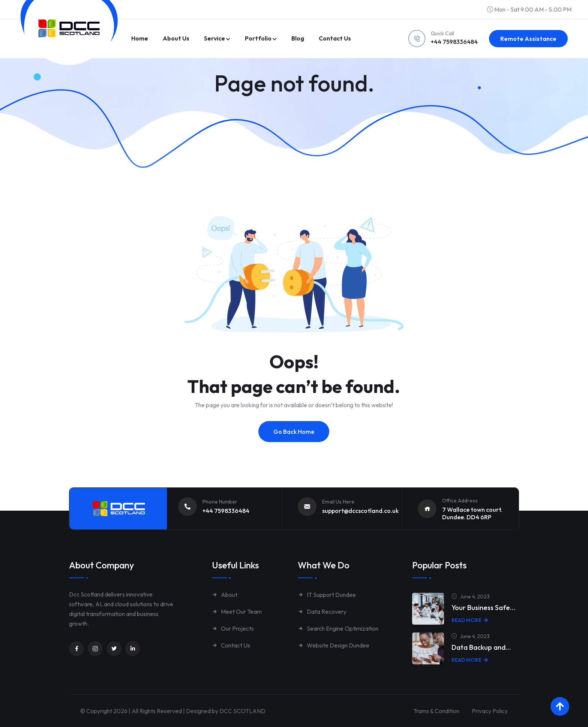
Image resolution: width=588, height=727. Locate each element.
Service (214, 38)
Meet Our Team (237, 612)
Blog (298, 38)
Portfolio (258, 38)
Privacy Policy (490, 711)
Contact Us (231, 645)
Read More (470, 620)
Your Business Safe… (483, 608)
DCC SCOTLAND (242, 711)
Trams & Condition (436, 711)
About (225, 595)
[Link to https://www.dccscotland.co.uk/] (69, 28)
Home (140, 38)
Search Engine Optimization (338, 628)
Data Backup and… (481, 647)
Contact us (335, 38)
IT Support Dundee (327, 595)
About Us (176, 38)
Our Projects (233, 628)
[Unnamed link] (76, 649)
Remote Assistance (528, 39)
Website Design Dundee (334, 645)
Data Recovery (322, 612)
